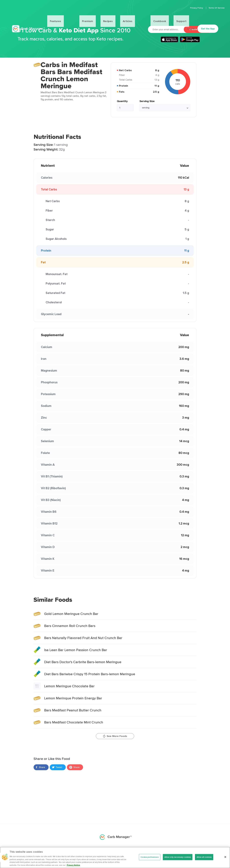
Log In (189, 17)
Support (154, 17)
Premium (94, 17)
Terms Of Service (210, 8)
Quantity (122, 101)
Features (77, 17)
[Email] (166, 29)
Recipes (108, 17)
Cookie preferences (150, 860)
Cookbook (139, 17)
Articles (122, 17)
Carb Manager (28, 17)
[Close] (225, 860)
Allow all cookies (204, 860)
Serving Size (147, 101)
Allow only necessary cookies (178, 860)
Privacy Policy (191, 8)
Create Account (198, 29)
